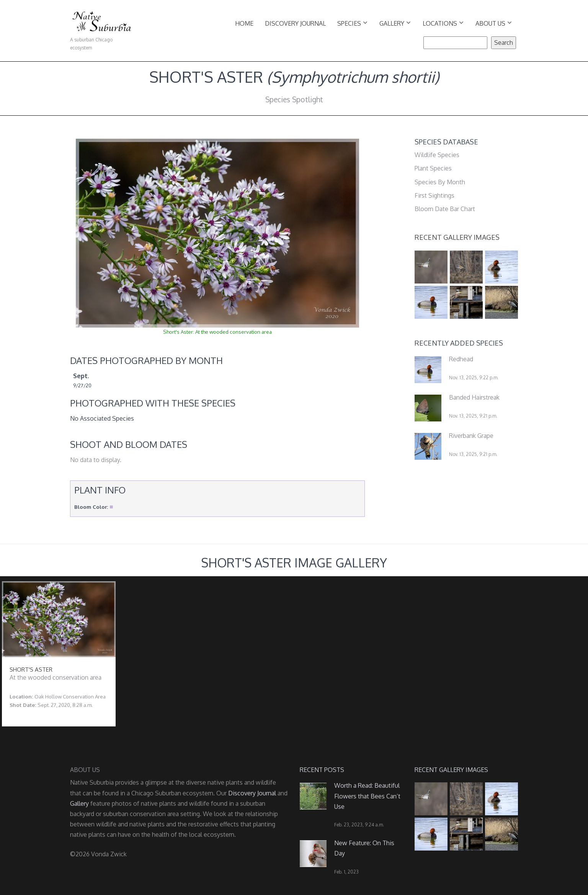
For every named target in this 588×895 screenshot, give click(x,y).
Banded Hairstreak (474, 397)
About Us (494, 23)
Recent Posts (322, 770)
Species (352, 23)
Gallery (395, 23)
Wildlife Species (437, 155)
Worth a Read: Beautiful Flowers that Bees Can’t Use (367, 796)
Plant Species (433, 168)
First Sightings (434, 195)
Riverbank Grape (471, 436)
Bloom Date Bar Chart (445, 209)
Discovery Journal (295, 23)
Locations (443, 23)
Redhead (461, 359)
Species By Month (440, 182)
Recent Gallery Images (457, 237)
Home (244, 23)
